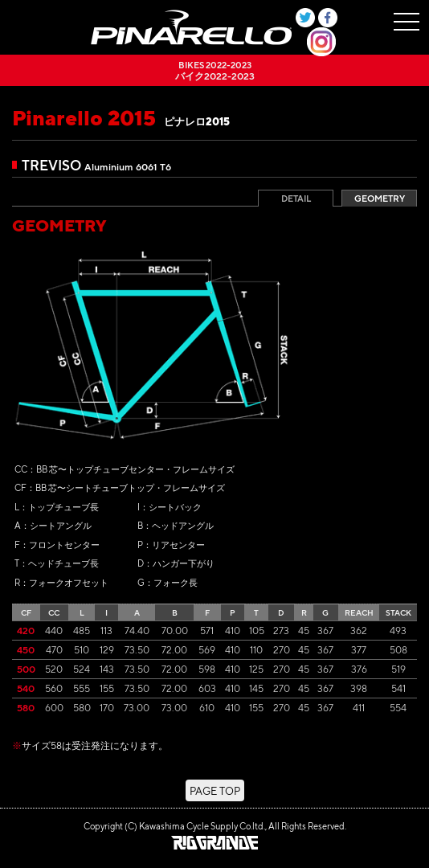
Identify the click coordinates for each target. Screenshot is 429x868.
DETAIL (296, 199)
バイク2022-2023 (215, 70)
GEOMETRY (380, 199)
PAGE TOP (215, 790)
